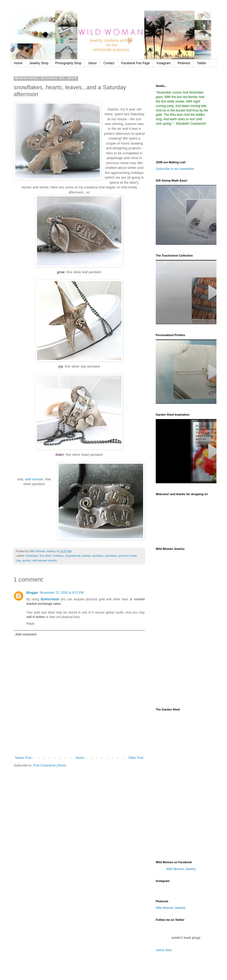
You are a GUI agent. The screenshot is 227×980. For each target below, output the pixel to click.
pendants (111, 556)
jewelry (86, 556)
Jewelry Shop (39, 63)
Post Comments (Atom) (49, 765)
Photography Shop (68, 63)
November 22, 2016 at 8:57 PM (62, 593)
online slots (164, 950)
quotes (26, 560)
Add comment (26, 634)
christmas (32, 556)
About (92, 63)
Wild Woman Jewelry (181, 869)
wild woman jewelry (45, 560)
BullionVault (50, 599)
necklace (98, 556)
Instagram (164, 63)
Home (18, 63)
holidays (58, 556)
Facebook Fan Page (135, 63)
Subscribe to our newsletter (175, 169)
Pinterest (184, 63)
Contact (109, 63)
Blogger (32, 593)
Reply (30, 624)
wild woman (34, 479)
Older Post (136, 758)
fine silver (46, 556)
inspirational (73, 556)
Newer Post (23, 758)
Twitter (202, 63)
